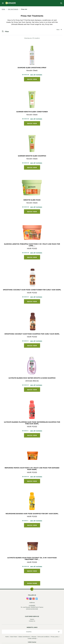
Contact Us (32, 621)
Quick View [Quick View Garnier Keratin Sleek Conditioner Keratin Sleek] (32, 123)
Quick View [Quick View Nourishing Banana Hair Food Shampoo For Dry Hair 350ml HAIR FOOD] (32, 525)
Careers (32, 619)
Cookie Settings (32, 638)
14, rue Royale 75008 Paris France (32, 607)
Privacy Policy (55, 637)
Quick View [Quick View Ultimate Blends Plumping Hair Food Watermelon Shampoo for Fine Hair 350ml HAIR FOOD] (32, 435)
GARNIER (32, 605)
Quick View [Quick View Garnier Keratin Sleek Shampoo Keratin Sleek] (32, 167)
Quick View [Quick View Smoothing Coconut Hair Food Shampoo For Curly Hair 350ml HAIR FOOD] (32, 345)
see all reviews (36, 75)
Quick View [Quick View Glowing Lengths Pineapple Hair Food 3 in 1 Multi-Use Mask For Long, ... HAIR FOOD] (32, 257)
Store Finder (14, 637)
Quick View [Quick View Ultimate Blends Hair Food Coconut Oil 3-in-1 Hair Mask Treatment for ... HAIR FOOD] (32, 571)
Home (7, 637)
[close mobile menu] (3, 3)
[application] (32, 632)
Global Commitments (24, 637)
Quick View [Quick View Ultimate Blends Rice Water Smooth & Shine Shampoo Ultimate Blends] (32, 390)
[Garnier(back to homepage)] (10, 3)
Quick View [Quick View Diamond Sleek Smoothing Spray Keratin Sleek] (32, 79)
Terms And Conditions (43, 637)
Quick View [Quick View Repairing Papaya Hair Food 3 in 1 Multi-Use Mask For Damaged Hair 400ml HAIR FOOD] (32, 481)
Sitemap (34, 637)
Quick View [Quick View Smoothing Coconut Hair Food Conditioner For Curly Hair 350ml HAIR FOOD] (32, 301)
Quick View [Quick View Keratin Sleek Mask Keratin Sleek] (32, 212)
